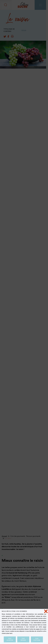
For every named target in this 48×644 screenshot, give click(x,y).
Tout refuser (23, 639)
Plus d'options (37, 639)
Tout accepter (10, 639)
